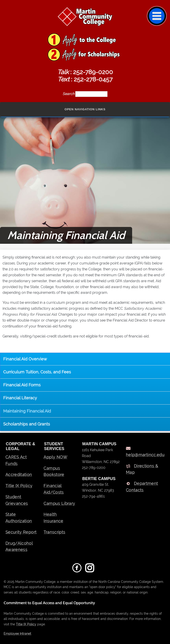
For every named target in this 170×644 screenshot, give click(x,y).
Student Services (54, 446)
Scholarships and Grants (27, 424)
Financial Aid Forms (22, 385)
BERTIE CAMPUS (99, 479)
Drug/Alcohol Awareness (19, 546)
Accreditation (19, 474)
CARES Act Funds (16, 460)
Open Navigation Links (85, 109)
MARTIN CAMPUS (99, 444)
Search (69, 94)
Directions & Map (142, 469)
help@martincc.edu (145, 455)
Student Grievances (17, 500)
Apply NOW (55, 457)
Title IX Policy (19, 486)
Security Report (21, 532)
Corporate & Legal (21, 446)
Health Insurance (53, 518)
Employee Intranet (17, 633)
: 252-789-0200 (85, 72)
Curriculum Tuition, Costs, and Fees (37, 372)
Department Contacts (142, 487)
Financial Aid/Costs (54, 489)
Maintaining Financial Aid (27, 411)
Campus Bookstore (54, 471)
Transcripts (54, 532)
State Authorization (19, 518)
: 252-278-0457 (85, 79)
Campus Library (59, 503)
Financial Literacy (20, 398)
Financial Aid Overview (25, 359)
